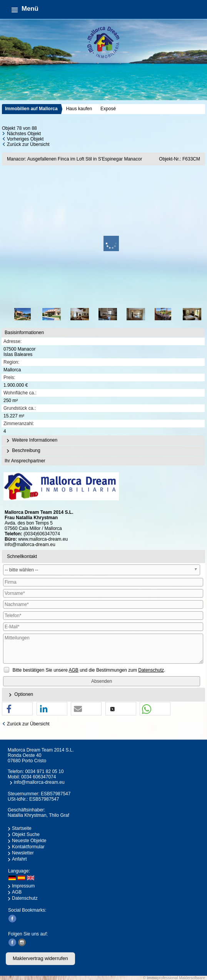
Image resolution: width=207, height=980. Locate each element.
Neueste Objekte (29, 841)
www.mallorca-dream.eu (43, 539)
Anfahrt (19, 859)
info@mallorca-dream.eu (30, 545)
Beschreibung (23, 451)
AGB (17, 892)
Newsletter (23, 853)
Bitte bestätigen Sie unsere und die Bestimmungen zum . (89, 670)
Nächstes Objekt (24, 134)
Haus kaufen (79, 109)
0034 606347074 (38, 777)
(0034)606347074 (42, 534)
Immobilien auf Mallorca (31, 109)
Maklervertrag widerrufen (40, 958)
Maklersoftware (192, 978)
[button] (17, 709)
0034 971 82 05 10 (44, 771)
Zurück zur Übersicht (28, 144)
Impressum (23, 886)
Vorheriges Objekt (25, 139)
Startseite (22, 828)
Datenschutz (25, 898)
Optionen (20, 695)
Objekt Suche (26, 834)
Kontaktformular (28, 847)
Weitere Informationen (31, 440)
